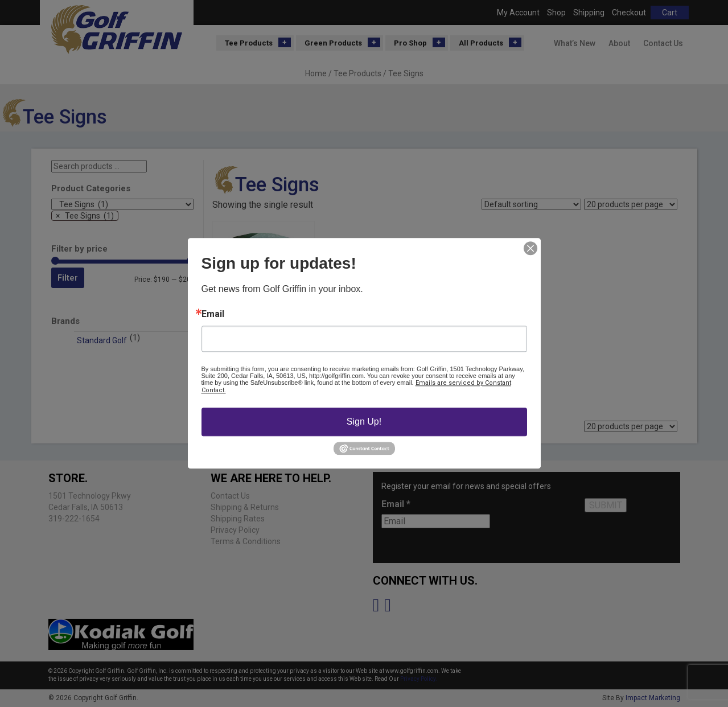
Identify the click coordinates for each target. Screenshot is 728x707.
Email (213, 314)
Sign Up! (364, 422)
